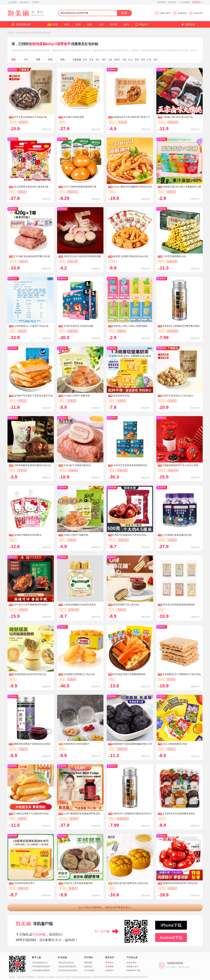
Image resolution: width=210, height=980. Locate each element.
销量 (38, 59)
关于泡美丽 (89, 970)
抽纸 (155, 60)
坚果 (137, 60)
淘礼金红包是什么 (66, 963)
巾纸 (149, 60)
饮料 (124, 60)
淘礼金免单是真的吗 (67, 966)
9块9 (126, 24)
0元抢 (55, 24)
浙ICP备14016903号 (111, 977)
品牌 (90, 24)
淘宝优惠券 (45, 50)
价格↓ (63, 59)
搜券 (124, 13)
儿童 (110, 60)
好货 (78, 24)
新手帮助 (161, 2)
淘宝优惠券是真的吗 (41, 966)
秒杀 (67, 24)
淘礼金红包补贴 (181, 50)
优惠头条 (172, 2)
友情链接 (109, 966)
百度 (132, 963)
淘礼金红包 (24, 2)
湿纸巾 (117, 60)
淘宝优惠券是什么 (40, 963)
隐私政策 (88, 966)
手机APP (143, 24)
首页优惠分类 (23, 24)
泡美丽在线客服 (178, 965)
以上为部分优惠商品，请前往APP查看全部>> (105, 908)
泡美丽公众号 (133, 966)
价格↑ (51, 59)
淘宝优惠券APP (179, 13)
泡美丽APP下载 (134, 970)
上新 (101, 24)
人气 (26, 59)
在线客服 (186, 2)
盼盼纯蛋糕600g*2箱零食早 (50, 44)
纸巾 (85, 60)
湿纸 (104, 60)
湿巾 (98, 60)
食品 (143, 60)
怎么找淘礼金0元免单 (68, 970)
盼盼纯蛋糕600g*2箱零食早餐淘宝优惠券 (34, 33)
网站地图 (88, 963)
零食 (91, 60)
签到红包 (125, 50)
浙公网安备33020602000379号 (134, 977)
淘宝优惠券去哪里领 (41, 970)
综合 (14, 59)
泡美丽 (10, 33)
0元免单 (13, 2)
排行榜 (114, 24)
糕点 (131, 60)
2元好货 (36, 2)
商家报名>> (197, 2)
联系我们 (109, 970)
